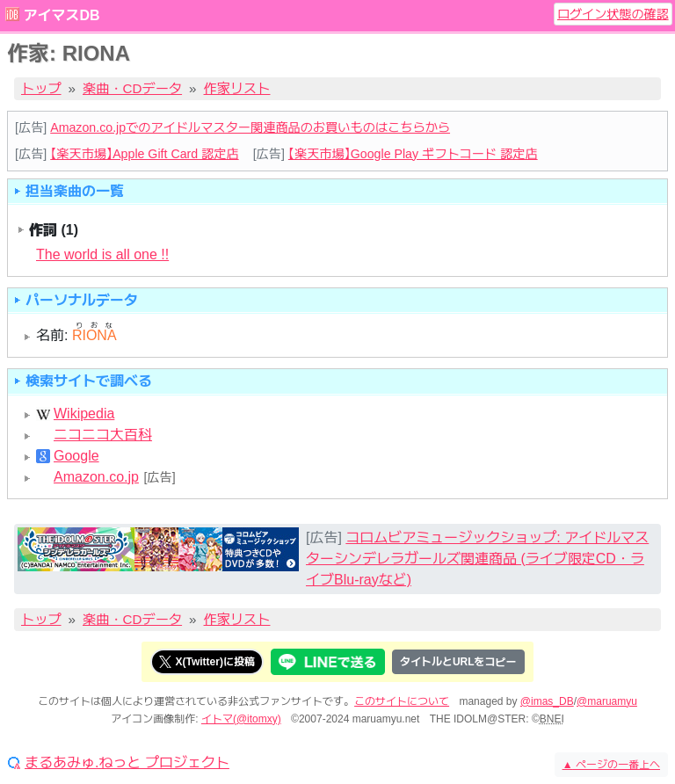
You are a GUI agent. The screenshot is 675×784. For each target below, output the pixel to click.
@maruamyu (607, 701)
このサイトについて (402, 701)
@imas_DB (547, 701)
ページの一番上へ (611, 765)
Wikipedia (84, 414)
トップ (41, 88)
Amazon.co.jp (96, 477)
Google (76, 456)
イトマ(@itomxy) (241, 719)
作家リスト (237, 88)
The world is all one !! (102, 254)
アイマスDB (61, 15)
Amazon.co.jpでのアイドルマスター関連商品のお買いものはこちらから (250, 127)
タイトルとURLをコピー (458, 662)
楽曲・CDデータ (132, 88)
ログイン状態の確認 (613, 14)
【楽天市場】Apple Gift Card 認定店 (144, 154)
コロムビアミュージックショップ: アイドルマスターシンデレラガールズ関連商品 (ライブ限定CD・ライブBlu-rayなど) (477, 559)
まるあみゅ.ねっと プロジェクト (127, 763)
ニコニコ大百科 (103, 435)
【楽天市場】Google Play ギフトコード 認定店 (413, 154)
